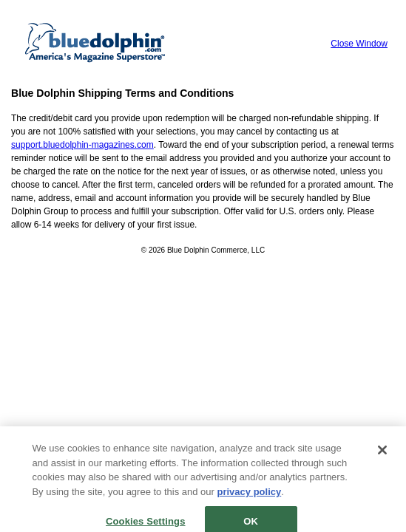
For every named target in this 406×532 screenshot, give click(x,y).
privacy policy (250, 496)
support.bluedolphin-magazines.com (82, 145)
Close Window (359, 44)
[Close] (382, 455)
